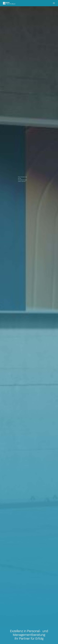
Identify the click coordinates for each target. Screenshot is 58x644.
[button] (54, 3)
